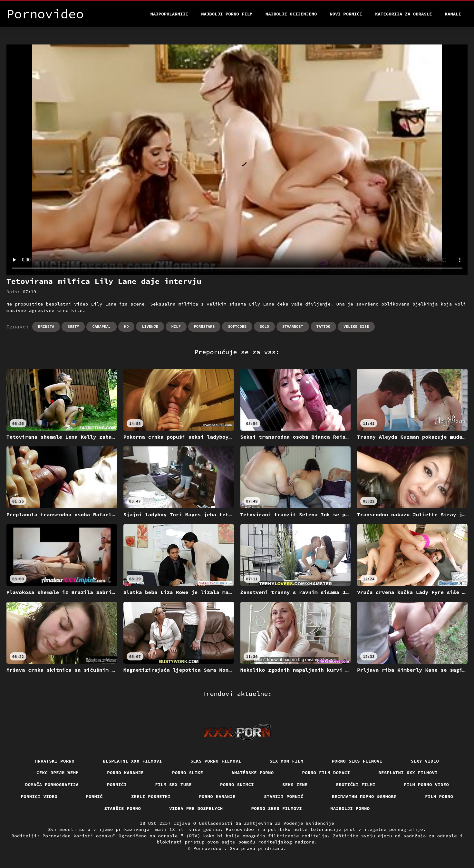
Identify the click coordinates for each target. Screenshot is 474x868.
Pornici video (39, 796)
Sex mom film (286, 761)
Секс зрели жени (58, 773)
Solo (264, 326)
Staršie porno (123, 808)
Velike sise (356, 326)
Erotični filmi (356, 785)
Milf (176, 326)
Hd (126, 326)
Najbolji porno (350, 808)
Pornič (94, 796)
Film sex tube (173, 785)
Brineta (46, 326)
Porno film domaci (326, 773)
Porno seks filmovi (357, 761)
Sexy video (425, 761)
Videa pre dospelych (196, 808)
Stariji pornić (284, 796)
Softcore (237, 326)
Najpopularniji (169, 14)
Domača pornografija (52, 785)
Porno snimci (237, 785)
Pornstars (204, 326)
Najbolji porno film (227, 14)
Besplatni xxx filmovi (132, 761)
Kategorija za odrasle (403, 14)
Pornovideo (209, 848)
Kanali (453, 14)
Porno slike (188, 773)
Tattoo (323, 326)
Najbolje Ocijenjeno (291, 14)
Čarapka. (102, 326)
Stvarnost (293, 326)
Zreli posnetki (151, 796)
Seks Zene (295, 785)
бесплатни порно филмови (364, 796)
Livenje (150, 326)
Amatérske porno (252, 773)
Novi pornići (346, 14)
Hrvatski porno (55, 761)
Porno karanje (125, 773)
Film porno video (426, 785)
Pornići (117, 785)
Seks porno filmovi (216, 761)
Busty (73, 326)
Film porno (439, 796)
